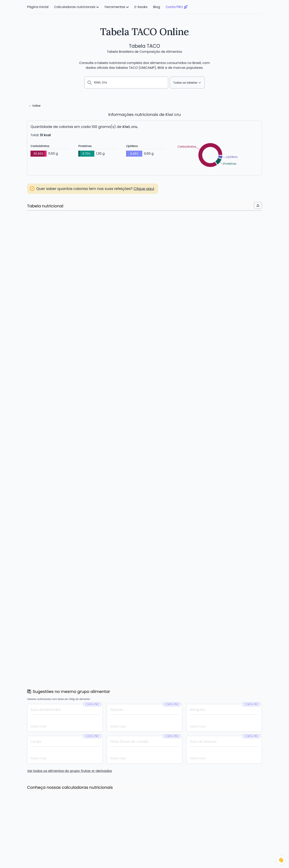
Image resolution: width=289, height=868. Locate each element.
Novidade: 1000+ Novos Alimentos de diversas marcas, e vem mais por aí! (144, 628)
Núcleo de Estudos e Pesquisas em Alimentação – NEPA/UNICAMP (110, 861)
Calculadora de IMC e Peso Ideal (50, 830)
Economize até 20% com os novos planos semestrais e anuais (61, 625)
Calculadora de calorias (44, 826)
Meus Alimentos (124, 826)
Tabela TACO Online (144, 32)
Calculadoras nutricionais (75, 7)
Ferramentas (115, 7)
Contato (236, 835)
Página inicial (38, 7)
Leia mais (37, 636)
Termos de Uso (240, 826)
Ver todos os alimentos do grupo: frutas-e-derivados (70, 482)
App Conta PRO (123, 845)
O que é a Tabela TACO (186, 826)
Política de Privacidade (246, 830)
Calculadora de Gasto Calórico (49, 835)
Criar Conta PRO (145, 359)
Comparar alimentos (127, 835)
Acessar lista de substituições (56, 240)
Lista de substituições (127, 840)
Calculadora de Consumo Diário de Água (56, 840)
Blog (157, 7)
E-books (141, 7)
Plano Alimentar (124, 830)
